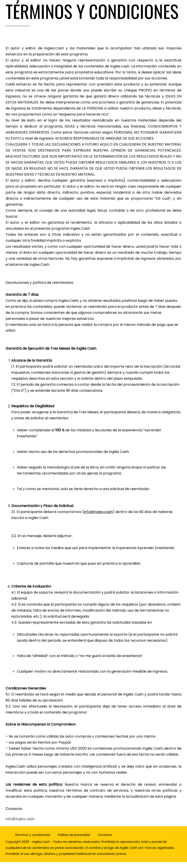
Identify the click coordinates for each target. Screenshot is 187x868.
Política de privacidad (74, 841)
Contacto (105, 841)
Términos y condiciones (32, 841)
